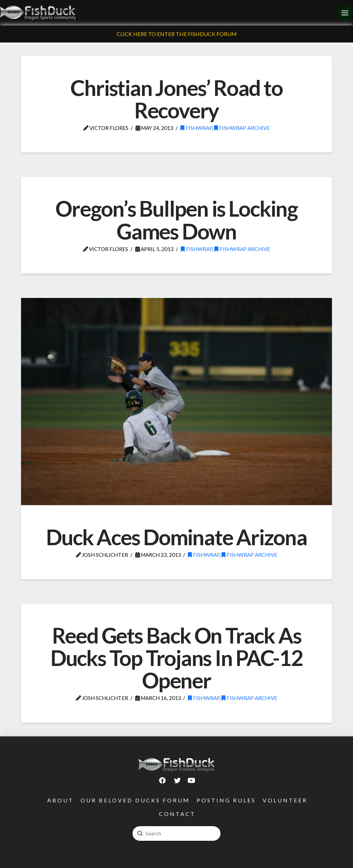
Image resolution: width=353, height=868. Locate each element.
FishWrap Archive (242, 128)
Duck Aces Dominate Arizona (176, 537)
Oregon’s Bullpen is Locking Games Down (176, 220)
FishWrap (196, 128)
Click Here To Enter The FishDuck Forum (177, 34)
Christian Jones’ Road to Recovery (176, 99)
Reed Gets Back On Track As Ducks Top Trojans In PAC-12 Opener (176, 658)
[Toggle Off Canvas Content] (345, 13)
